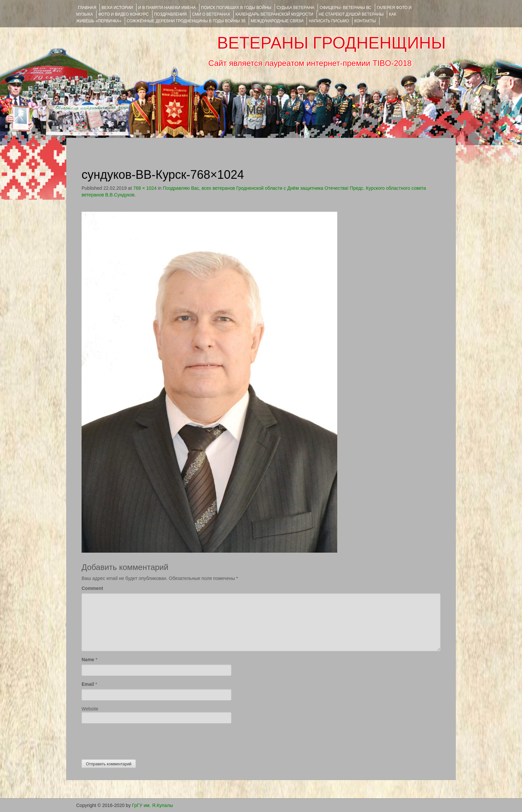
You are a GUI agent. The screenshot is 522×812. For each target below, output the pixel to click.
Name (88, 660)
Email (88, 684)
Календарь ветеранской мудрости (274, 14)
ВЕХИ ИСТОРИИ (117, 8)
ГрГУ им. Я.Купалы (153, 805)
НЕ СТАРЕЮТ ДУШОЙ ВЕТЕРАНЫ (351, 14)
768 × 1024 (145, 188)
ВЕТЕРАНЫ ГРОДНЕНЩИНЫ (331, 43)
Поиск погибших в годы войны (236, 8)
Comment (92, 588)
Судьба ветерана (296, 8)
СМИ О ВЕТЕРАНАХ (211, 14)
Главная (87, 8)
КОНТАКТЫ (365, 21)
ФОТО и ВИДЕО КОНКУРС (123, 14)
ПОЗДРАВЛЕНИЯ (170, 14)
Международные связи (277, 21)
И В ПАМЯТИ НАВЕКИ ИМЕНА (167, 8)
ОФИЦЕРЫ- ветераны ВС (345, 8)
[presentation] (132, 740)
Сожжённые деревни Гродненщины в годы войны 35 (186, 21)
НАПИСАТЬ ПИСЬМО (329, 21)
